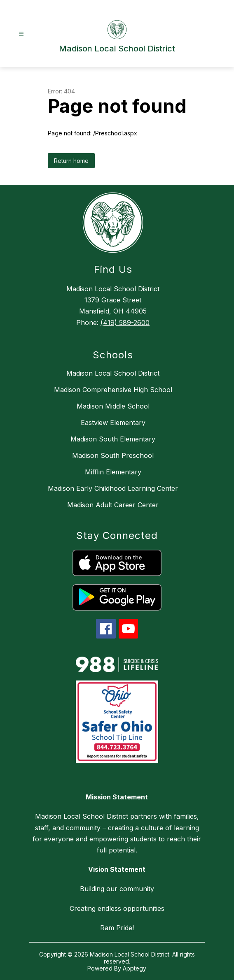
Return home (71, 161)
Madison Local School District (113, 373)
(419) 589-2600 (125, 323)
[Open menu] (21, 34)
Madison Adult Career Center (113, 505)
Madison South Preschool (113, 455)
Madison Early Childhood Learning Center (113, 488)
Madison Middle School (113, 406)
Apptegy (135, 968)
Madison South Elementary (113, 439)
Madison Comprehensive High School (113, 390)
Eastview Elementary (113, 423)
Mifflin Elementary (113, 472)
